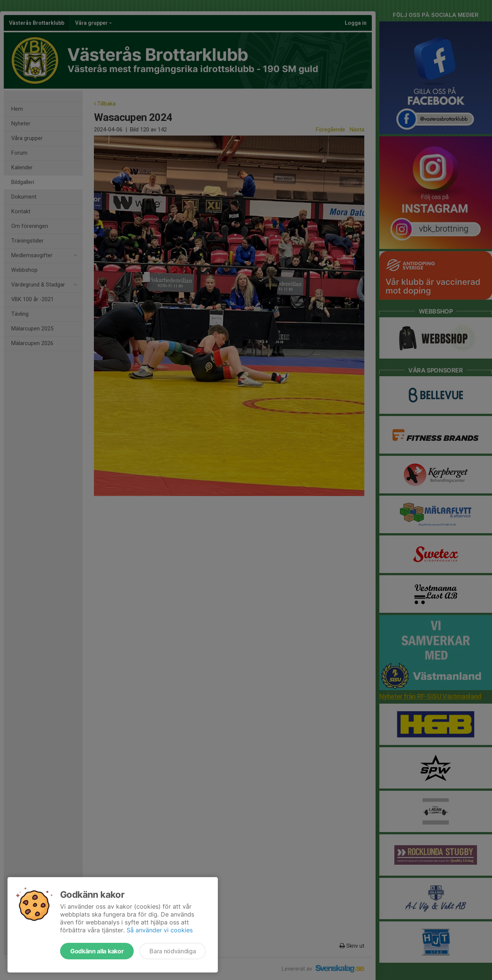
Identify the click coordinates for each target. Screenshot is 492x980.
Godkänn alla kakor (97, 951)
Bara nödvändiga (173, 951)
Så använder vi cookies (160, 930)
